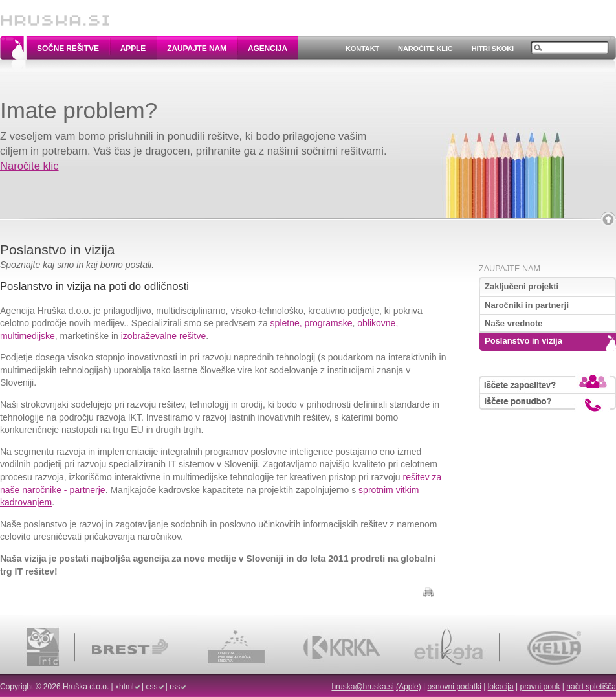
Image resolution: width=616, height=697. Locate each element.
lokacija (501, 687)
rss (175, 687)
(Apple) (409, 687)
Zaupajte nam (197, 49)
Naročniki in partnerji (527, 305)
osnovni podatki (454, 687)
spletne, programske (312, 323)
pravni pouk (540, 687)
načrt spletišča (591, 687)
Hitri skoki (493, 49)
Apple (133, 49)
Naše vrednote (514, 323)
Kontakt (362, 49)
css (152, 687)
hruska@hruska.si (362, 687)
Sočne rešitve (68, 49)
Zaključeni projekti (522, 286)
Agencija (268, 49)
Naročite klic (425, 49)
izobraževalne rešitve (164, 336)
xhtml (125, 687)
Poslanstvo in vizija (523, 341)
